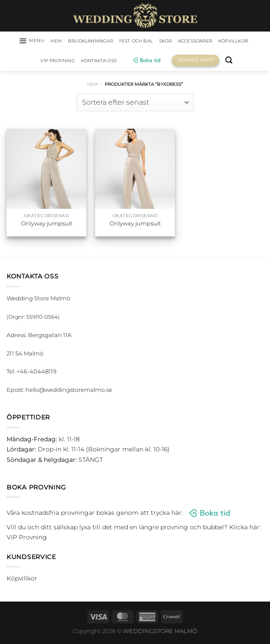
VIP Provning (76, 62)
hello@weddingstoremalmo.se (69, 391)
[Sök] (257, 62)
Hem (93, 86)
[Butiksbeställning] (135, 104)
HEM (64, 42)
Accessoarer (225, 42)
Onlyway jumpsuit (47, 225)
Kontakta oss (124, 62)
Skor (191, 42)
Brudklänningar (104, 42)
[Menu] (37, 42)
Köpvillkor (30, 62)
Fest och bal (158, 42)
